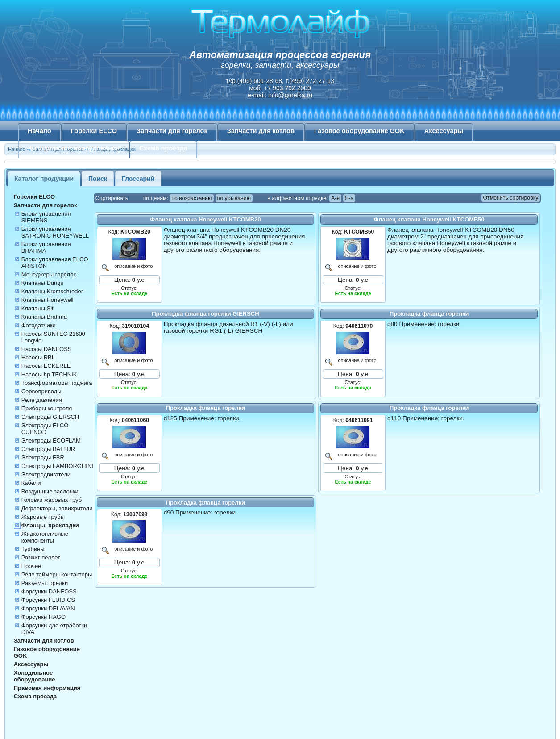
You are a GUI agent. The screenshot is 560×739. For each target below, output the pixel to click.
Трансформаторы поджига (57, 383)
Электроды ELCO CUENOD (45, 429)
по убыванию (234, 198)
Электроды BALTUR (48, 449)
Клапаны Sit (37, 308)
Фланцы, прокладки (50, 525)
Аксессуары (444, 131)
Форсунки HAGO (44, 617)
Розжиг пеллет (41, 557)
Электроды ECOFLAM (51, 440)
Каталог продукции (44, 179)
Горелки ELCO (94, 131)
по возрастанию (192, 198)
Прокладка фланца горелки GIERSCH (205, 314)
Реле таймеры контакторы (57, 574)
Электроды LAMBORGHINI (57, 466)
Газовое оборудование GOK (359, 131)
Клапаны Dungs (42, 283)
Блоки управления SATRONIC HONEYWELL (55, 232)
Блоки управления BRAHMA (46, 247)
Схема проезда (163, 148)
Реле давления (42, 400)
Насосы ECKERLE (46, 366)
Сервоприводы (41, 391)
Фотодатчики (39, 325)
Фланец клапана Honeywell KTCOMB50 (429, 219)
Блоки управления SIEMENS (46, 217)
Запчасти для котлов (261, 131)
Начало (39, 131)
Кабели (31, 483)
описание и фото (132, 266)
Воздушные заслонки (50, 491)
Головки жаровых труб (52, 500)
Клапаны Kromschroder (52, 291)
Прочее (31, 566)
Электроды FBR (43, 457)
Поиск (98, 179)
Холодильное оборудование (74, 148)
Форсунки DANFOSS (49, 591)
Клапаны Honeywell (48, 300)
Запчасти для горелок (172, 131)
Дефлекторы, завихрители (57, 508)
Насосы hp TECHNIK (49, 374)
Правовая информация (47, 688)
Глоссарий (138, 179)
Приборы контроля (47, 408)
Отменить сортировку (511, 198)
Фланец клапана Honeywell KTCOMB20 (205, 219)
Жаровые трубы (43, 517)
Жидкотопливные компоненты (45, 537)
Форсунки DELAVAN (48, 608)
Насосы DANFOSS (47, 349)
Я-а (349, 198)
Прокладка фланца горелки (429, 314)
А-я (335, 198)
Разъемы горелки (45, 583)
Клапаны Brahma (44, 317)
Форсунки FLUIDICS (48, 600)
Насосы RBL (38, 357)
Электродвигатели (46, 474)
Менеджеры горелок (49, 274)
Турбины (33, 549)
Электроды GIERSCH (50, 417)
